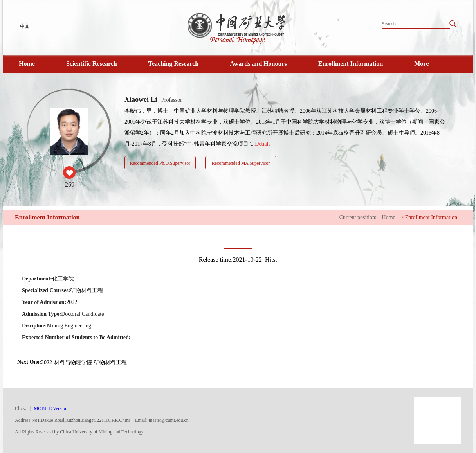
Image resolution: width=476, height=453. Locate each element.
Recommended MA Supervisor (241, 163)
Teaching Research (173, 64)
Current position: (358, 217)
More (421, 64)
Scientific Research (92, 64)
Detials (263, 144)
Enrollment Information (351, 64)
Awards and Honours (258, 64)
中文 (25, 26)
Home (27, 64)
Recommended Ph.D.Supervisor (160, 163)
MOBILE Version (51, 408)
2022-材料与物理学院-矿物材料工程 (84, 362)
